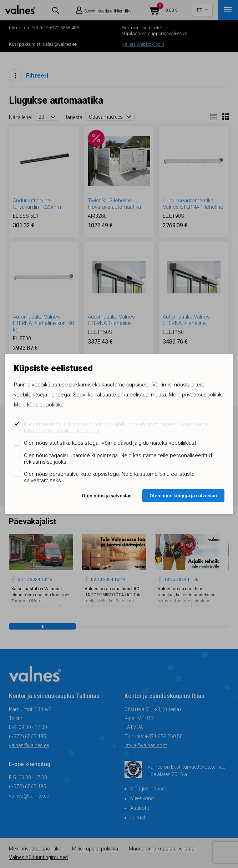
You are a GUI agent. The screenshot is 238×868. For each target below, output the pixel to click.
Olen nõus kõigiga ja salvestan (183, 495)
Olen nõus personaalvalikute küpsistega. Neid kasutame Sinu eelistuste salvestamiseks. (109, 477)
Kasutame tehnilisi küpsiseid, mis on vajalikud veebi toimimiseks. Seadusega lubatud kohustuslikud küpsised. (116, 428)
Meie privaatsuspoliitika (197, 395)
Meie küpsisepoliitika (39, 405)
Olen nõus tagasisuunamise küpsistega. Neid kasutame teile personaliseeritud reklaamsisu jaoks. (118, 459)
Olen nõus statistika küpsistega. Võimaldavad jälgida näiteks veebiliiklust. (111, 443)
